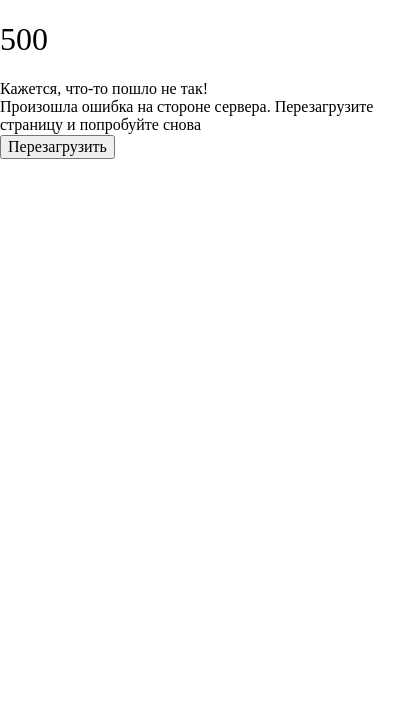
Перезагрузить (57, 146)
